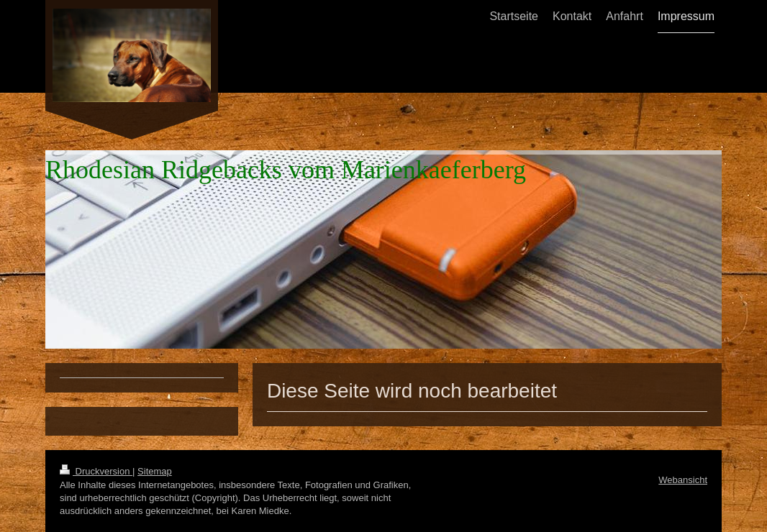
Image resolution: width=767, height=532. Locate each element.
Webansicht (683, 480)
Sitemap (155, 471)
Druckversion (96, 471)
